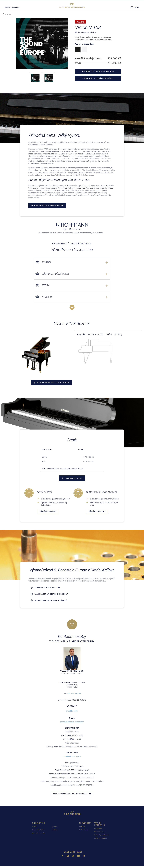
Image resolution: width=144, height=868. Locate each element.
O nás (55, 830)
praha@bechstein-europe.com (72, 722)
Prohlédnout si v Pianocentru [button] (47, 205)
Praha (72, 7)
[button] (35, 78)
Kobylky (47, 297)
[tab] (72, 469)
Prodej (34, 827)
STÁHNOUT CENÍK (72, 478)
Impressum (98, 829)
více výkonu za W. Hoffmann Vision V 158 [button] (62, 469)
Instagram (76, 757)
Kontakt (82, 827)
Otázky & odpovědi (39, 833)
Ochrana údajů (99, 832)
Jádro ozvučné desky (56, 274)
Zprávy (55, 827)
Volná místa (84, 830)
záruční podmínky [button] (48, 511)
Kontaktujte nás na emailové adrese (72, 794)
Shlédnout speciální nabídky (98, 78)
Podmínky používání (101, 835)
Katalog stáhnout (38, 830)
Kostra (47, 262)
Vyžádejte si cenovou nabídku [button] (98, 71)
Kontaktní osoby (72, 711)
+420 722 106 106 (74, 694)
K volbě (7, 14)
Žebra (46, 285)
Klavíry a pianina (12, 7)
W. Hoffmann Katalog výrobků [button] (51, 383)
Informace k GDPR (101, 838)
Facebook (67, 757)
